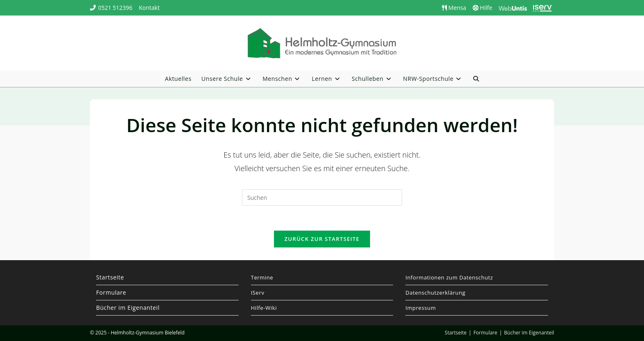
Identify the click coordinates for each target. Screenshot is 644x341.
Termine (262, 277)
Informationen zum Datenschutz (449, 277)
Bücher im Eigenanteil (128, 308)
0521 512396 (115, 8)
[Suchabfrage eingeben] (322, 197)
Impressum (421, 308)
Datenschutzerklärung (435, 293)
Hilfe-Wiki (264, 308)
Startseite (110, 277)
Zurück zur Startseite (322, 239)
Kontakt (149, 8)
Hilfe (483, 8)
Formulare (111, 292)
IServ (258, 293)
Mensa (454, 8)
